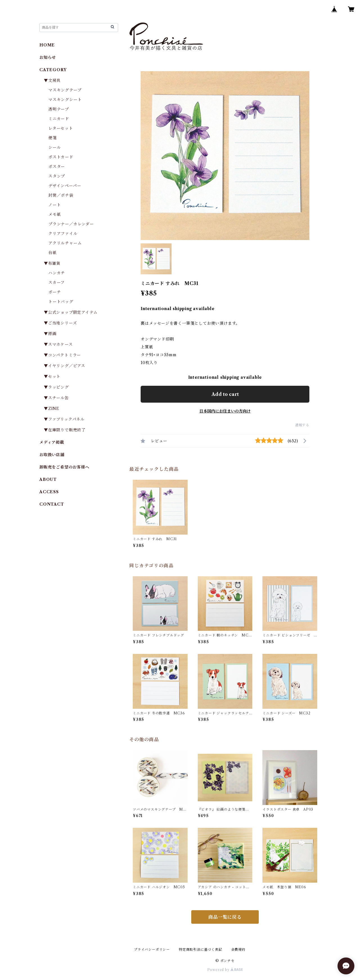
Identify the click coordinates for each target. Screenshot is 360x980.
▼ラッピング (56, 387)
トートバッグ (61, 302)
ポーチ (55, 292)
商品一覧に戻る (225, 917)
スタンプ (59, 176)
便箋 (53, 138)
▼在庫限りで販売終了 (65, 430)
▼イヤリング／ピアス (65, 366)
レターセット (61, 128)
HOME (47, 45)
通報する (302, 425)
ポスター (57, 167)
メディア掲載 (52, 442)
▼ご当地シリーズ (60, 323)
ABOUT (48, 479)
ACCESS (49, 492)
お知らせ (48, 57)
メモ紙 (55, 214)
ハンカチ (57, 273)
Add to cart (225, 394)
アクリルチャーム (65, 243)
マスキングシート (65, 100)
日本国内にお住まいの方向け (225, 411)
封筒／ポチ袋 (61, 195)
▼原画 (50, 334)
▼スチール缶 (56, 398)
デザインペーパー (65, 186)
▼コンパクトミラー (62, 355)
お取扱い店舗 (52, 455)
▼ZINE (52, 409)
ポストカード (61, 157)
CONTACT (52, 504)
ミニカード (59, 119)
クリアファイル (63, 234)
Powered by (225, 970)
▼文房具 (54, 80)
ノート (55, 205)
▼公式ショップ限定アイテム (71, 312)
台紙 (53, 253)
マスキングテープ (65, 90)
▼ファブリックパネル (64, 419)
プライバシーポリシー (152, 949)
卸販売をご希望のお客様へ (64, 467)
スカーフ (57, 282)
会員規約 (238, 949)
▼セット (52, 376)
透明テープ (59, 109)
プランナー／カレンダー (71, 224)
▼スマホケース (58, 344)
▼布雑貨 (52, 263)
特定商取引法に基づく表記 (201, 949)
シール (55, 147)
